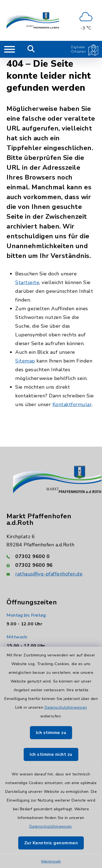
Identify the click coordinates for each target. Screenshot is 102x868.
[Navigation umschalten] (10, 49)
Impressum (51, 861)
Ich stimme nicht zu (51, 754)
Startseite (27, 282)
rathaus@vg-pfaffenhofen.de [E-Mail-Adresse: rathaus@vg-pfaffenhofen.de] (49, 574)
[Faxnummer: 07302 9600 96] (51, 565)
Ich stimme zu (51, 733)
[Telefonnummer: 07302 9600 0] (51, 556)
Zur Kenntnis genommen (51, 843)
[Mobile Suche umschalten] (31, 49)
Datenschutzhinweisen (66, 707)
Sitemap (25, 361)
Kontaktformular (72, 404)
